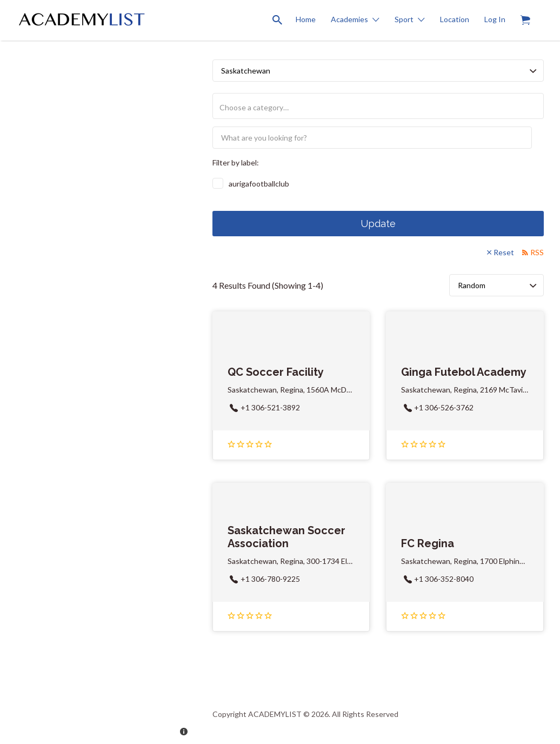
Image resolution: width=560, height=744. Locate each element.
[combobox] (378, 106)
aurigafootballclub (259, 184)
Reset (504, 252)
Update (378, 224)
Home (306, 19)
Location (455, 19)
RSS (537, 252)
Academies (349, 19)
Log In (495, 19)
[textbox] (382, 107)
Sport (404, 19)
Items (529, 14)
